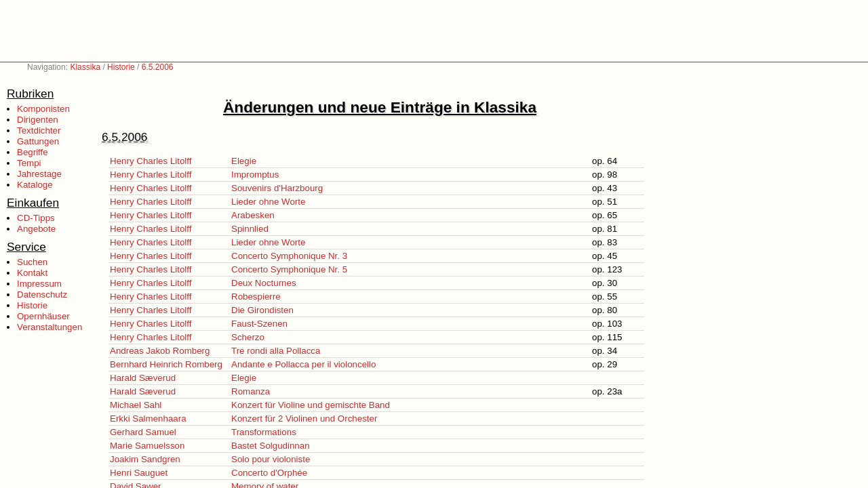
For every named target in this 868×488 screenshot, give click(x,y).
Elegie (244, 161)
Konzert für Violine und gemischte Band (311, 405)
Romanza (251, 391)
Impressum (39, 284)
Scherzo (248, 337)
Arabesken (253, 215)
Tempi (29, 163)
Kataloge (35, 185)
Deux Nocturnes (264, 283)
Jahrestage (39, 174)
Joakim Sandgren (145, 459)
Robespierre (256, 297)
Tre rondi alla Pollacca (276, 351)
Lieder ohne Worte (268, 202)
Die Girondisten (262, 310)
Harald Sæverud (143, 378)
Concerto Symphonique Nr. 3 (289, 256)
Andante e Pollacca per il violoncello (303, 364)
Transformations (264, 432)
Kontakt (32, 273)
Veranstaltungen (50, 327)
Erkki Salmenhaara (148, 419)
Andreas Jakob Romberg (160, 351)
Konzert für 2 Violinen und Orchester (304, 419)
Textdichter (39, 130)
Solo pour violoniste (271, 459)
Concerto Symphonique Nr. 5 (289, 269)
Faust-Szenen (259, 324)
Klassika (85, 67)
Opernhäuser (43, 316)
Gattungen (38, 141)
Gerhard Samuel (143, 432)
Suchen (32, 262)
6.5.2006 (158, 67)
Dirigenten (38, 120)
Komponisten (43, 109)
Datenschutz (42, 294)
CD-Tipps (36, 218)
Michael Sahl (136, 405)
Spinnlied (250, 229)
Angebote (36, 229)
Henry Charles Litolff (151, 161)
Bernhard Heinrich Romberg (166, 364)
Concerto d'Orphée (269, 473)
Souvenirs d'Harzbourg (277, 188)
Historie (121, 67)
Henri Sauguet (139, 473)
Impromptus (255, 175)
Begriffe (33, 152)
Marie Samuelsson (147, 446)
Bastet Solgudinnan (271, 446)
